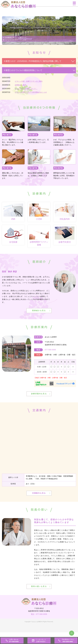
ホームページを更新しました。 (26, 89)
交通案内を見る (39, 501)
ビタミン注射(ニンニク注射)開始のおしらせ (31, 92)
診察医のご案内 (21, 85)
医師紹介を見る (39, 313)
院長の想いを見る (39, 598)
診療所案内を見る (39, 399)
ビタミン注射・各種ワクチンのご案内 (29, 81)
